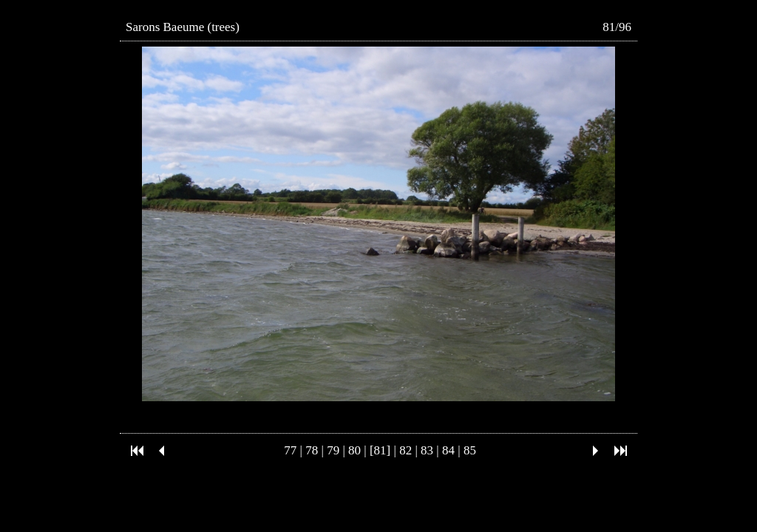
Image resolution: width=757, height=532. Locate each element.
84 (448, 450)
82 (405, 450)
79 (333, 450)
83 (427, 450)
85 (470, 450)
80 (354, 450)
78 (312, 450)
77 (290, 450)
